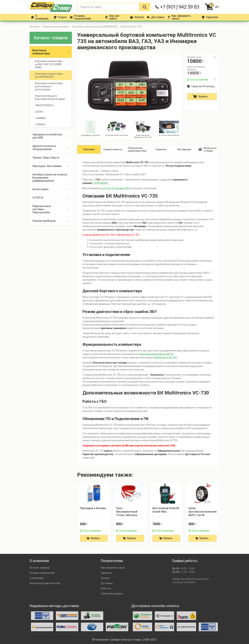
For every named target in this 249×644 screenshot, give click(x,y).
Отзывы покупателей (42, 573)
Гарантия (106, 573)
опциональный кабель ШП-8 (156, 354)
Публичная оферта (112, 594)
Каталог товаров (40, 568)
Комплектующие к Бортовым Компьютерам (50, 97)
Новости (106, 588)
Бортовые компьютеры (56, 27)
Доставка (107, 583)
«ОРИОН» (40, 125)
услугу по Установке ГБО (115, 188)
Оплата (105, 578)
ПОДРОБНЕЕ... (102, 183)
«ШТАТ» (39, 112)
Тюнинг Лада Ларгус (46, 158)
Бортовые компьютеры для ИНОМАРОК (95, 27)
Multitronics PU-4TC (166, 357)
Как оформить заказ (113, 568)
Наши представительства (45, 583)
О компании (37, 578)
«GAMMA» (41, 118)
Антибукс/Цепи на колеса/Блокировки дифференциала (50, 178)
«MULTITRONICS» (45, 105)
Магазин (34, 27)
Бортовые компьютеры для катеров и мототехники (49, 86)
